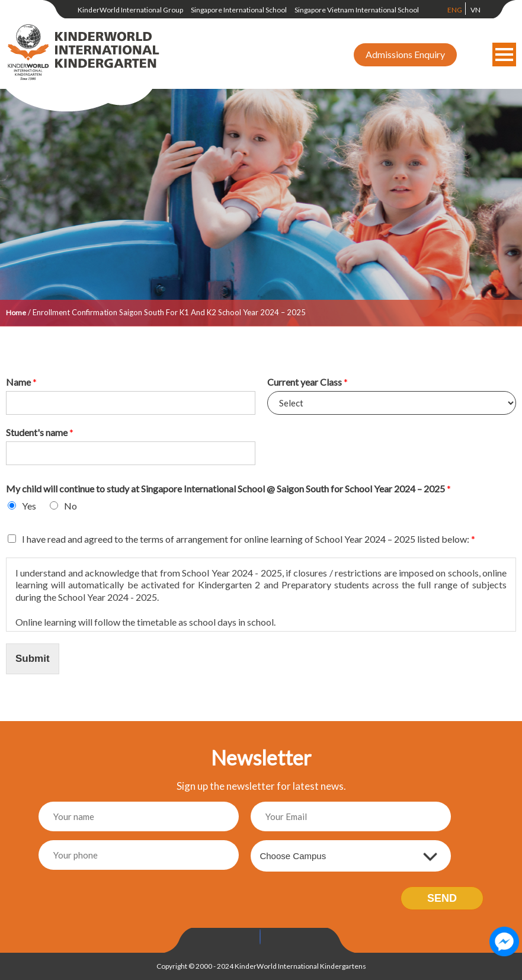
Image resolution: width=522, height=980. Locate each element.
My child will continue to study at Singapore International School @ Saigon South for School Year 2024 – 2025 (228, 489)
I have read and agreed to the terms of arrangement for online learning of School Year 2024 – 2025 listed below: (249, 539)
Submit (33, 659)
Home (16, 313)
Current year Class (308, 382)
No (71, 506)
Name (21, 382)
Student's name (40, 432)
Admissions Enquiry (405, 54)
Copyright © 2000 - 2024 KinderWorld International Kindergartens (261, 966)
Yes (29, 506)
